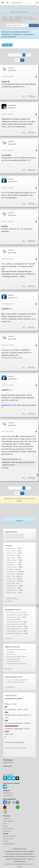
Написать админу (8, 839)
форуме (16, 647)
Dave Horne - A (11, 565)
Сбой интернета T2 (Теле (15, 631)
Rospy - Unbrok (11, 593)
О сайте (5, 826)
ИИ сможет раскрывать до (15, 633)
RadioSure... (10, 569)
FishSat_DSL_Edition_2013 (12, 358)
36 (2, 259)
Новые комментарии (14, 677)
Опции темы (7, 45)
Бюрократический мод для (15, 615)
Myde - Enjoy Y (11, 558)
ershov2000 (12, 105)
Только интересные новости (15, 537)
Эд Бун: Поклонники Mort (15, 622)
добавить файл (12, 598)
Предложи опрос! (21, 748)
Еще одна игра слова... (14, 659)
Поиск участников (8, 829)
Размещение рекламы (10, 836)
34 (2, 188)
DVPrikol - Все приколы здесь (15, 535)
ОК (22, 60)
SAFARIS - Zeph (12, 567)
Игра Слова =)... (12, 654)
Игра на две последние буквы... (17, 657)
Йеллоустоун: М (12, 581)
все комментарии (10, 687)
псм (11, 309)
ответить (32, 96)
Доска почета (7, 831)
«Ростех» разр (11, 619)
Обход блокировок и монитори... (17, 664)
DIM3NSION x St (12, 586)
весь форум (8, 669)
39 (2, 385)
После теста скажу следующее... (17, 680)
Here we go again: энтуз (14, 624)
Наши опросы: (11, 696)
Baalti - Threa (11, 576)
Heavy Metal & (11, 574)
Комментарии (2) (10, 748)
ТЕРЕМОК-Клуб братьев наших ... (17, 650)
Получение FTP (8, 796)
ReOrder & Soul (11, 553)
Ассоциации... (11, 652)
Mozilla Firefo (11, 583)
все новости (8, 638)
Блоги (5, 824)
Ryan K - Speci (11, 551)
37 (2, 304)
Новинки (8, 546)
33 (2, 150)
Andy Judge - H (11, 562)
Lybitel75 (11, 68)
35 (2, 221)
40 (2, 431)
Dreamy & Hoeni (12, 560)
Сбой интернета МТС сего (15, 629)
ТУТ (29, 160)
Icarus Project (11, 555)
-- (18, 55)
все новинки (8, 601)
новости (18, 610)
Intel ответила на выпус (14, 617)
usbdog (11, 179)
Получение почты (8, 793)
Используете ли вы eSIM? (19, 12)
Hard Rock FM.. (11, 572)
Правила (6, 841)
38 (2, 345)
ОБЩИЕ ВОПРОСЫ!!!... (14, 661)
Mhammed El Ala (12, 590)
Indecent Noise (11, 548)
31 (2, 77)
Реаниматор (7, 818)
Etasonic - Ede (11, 588)
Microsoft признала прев (14, 612)
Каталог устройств (8, 821)
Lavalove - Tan (11, 579)
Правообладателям (9, 844)
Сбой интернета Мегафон (15, 626)
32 (2, 114)
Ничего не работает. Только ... (16, 682)
